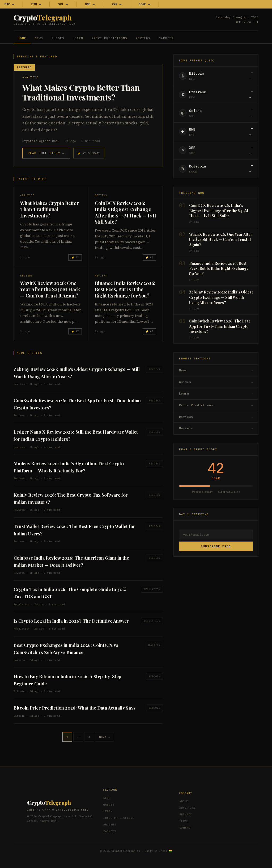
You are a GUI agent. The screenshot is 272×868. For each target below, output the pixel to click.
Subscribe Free (216, 546)
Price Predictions (109, 38)
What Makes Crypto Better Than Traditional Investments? (81, 92)
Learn (78, 38)
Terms (184, 821)
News (39, 38)
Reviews (143, 38)
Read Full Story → (46, 153)
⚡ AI (75, 257)
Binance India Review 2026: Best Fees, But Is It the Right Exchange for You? (125, 289)
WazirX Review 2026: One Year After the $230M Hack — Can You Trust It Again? (50, 289)
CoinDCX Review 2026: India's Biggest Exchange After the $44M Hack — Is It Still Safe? (126, 212)
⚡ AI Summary (89, 153)
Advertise (187, 808)
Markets (166, 38)
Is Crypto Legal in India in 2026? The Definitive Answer (71, 621)
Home (22, 38)
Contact (186, 828)
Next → (105, 737)
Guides (58, 38)
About (184, 801)
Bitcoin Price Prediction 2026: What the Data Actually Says (75, 708)
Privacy (186, 814)
